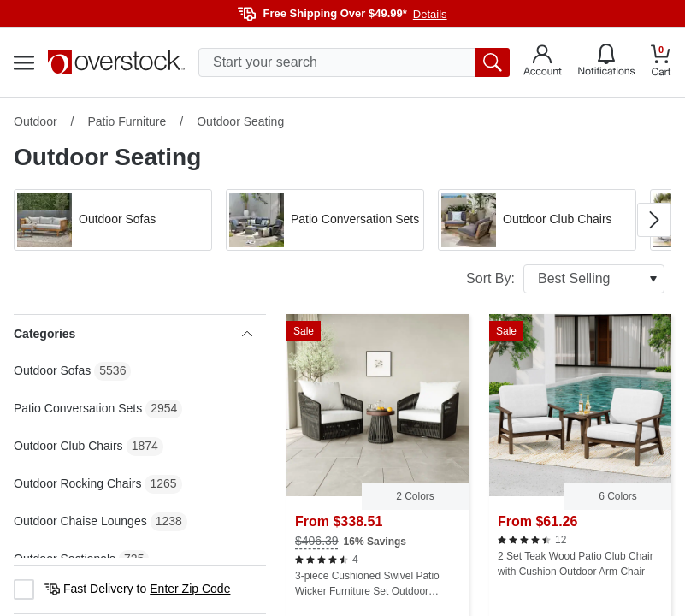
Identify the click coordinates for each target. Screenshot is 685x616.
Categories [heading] (133, 334)
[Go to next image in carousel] (654, 220)
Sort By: (565, 279)
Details (430, 14)
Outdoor (35, 121)
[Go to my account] (543, 62)
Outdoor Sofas (52, 370)
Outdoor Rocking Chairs (77, 483)
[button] (113, 220)
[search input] (354, 62)
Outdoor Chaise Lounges (80, 521)
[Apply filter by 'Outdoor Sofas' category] (113, 220)
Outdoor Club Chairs (68, 446)
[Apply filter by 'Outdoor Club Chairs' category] (537, 220)
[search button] (493, 62)
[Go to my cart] (661, 63)
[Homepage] (116, 62)
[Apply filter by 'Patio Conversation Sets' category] (325, 220)
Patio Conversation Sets (78, 408)
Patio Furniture (127, 121)
